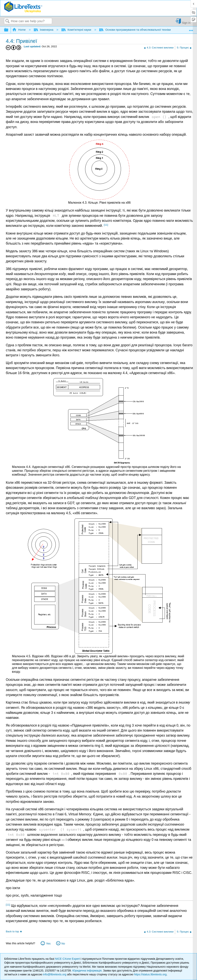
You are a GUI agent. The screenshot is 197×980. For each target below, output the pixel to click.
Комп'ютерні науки (77, 30)
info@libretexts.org (55, 974)
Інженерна (44, 30)
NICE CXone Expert (68, 959)
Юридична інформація (87, 971)
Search (8, 21)
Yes (48, 944)
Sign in (186, 23)
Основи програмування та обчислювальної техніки (135, 30)
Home (19, 30)
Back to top (12, 931)
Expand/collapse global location (191, 29)
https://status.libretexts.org (150, 974)
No (63, 944)
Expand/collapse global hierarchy (9, 30)
